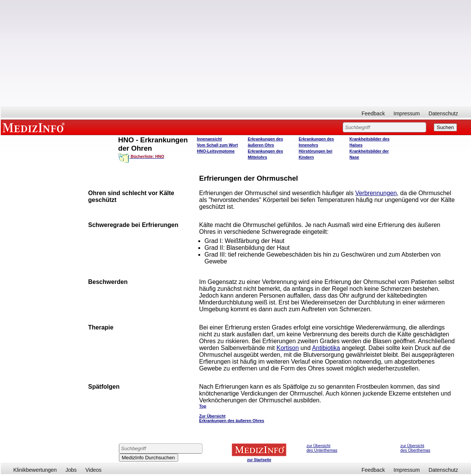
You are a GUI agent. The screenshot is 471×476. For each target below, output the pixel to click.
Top (203, 406)
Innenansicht (209, 139)
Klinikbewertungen (35, 470)
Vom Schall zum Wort (217, 145)
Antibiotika (326, 348)
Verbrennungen (376, 193)
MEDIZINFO (35, 127)
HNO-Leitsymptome (216, 151)
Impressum (407, 113)
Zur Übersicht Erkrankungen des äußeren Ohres (232, 418)
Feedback (373, 113)
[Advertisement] (236, 53)
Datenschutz (443, 113)
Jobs (71, 470)
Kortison (288, 348)
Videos (94, 470)
